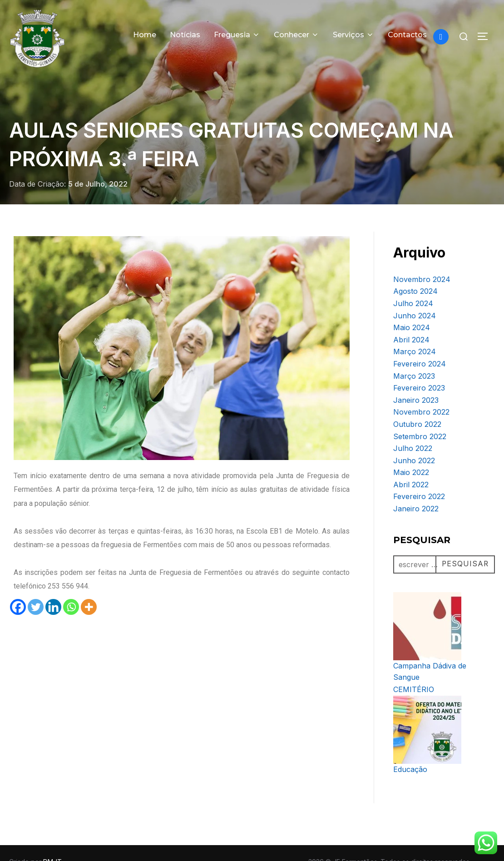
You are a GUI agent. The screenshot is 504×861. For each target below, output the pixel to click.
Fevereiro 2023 (419, 370)
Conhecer (296, 35)
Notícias (185, 35)
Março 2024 (415, 333)
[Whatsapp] (71, 589)
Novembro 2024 (422, 261)
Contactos (407, 35)
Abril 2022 (411, 466)
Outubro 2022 (417, 406)
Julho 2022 (413, 430)
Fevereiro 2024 (420, 346)
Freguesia (237, 35)
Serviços (353, 35)
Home (145, 35)
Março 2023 (414, 358)
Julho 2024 (413, 285)
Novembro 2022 (421, 394)
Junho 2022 (414, 442)
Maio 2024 (412, 309)
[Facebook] (18, 589)
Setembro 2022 (420, 418)
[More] (89, 589)
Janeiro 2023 (416, 382)
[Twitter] (36, 589)
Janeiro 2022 (416, 490)
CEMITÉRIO (414, 671)
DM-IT (52, 844)
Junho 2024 (415, 297)
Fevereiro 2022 (419, 478)
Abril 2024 (411, 322)
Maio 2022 (411, 454)
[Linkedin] (53, 589)
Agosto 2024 (415, 273)
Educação (410, 751)
